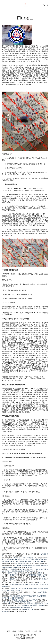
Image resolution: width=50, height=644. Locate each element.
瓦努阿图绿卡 (20, 598)
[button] (2, 5)
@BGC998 (5, 611)
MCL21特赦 (29, 567)
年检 (42, 561)
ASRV (16, 561)
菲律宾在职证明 (38, 606)
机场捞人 (31, 558)
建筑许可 (13, 579)
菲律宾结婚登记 (15, 584)
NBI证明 (12, 604)
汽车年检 (13, 569)
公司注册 (43, 554)
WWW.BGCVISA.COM (27, 609)
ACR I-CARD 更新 (35, 561)
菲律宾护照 (14, 575)
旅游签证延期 (26, 565)
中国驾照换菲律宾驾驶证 (18, 571)
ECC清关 (19, 565)
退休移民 (5, 561)
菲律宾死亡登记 (38, 584)
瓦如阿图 (40, 596)
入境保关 (25, 558)
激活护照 (7, 602)
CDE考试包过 (31, 571)
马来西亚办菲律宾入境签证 (13, 590)
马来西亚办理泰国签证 (30, 588)
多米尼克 (12, 596)
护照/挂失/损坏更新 (23, 602)
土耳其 (12, 598)
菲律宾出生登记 (27, 584)
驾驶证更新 (5, 571)
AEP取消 (41, 583)
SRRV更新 (16, 567)
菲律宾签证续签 (20, 563)
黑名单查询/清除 (41, 560)
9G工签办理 (30, 560)
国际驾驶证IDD (26, 607)
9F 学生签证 (22, 560)
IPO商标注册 (31, 604)
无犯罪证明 (34, 600)
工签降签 (21, 561)
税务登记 (22, 600)
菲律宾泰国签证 (16, 588)
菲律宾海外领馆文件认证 (37, 575)
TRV (16, 560)
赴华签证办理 (41, 592)
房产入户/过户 (13, 573)
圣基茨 (18, 596)
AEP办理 (27, 561)
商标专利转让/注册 (42, 604)
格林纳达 (7, 598)
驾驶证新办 (44, 569)
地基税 (40, 573)
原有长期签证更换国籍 (39, 565)
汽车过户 (32, 569)
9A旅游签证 (18, 558)
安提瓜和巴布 (32, 596)
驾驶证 (38, 569)
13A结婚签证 (11, 560)
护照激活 (15, 600)
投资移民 (11, 561)
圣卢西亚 (24, 596)
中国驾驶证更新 (27, 606)
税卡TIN (41, 577)
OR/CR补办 (23, 569)
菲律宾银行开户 (15, 607)
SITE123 (23, 639)
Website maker (29, 639)
